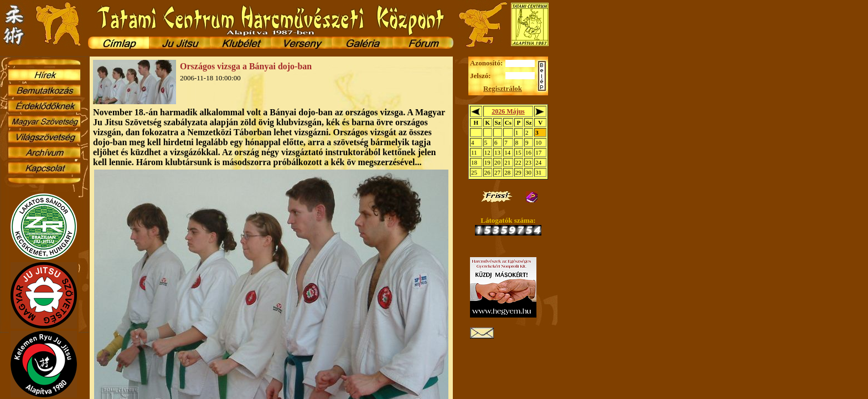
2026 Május (508, 111)
